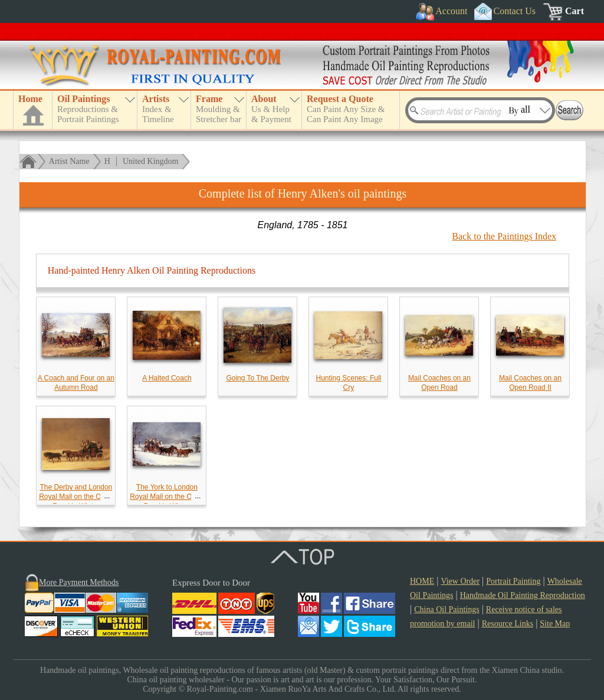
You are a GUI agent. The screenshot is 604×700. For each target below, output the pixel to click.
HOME (422, 581)
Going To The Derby (257, 378)
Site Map (555, 624)
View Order (460, 581)
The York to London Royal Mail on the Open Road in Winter (167, 497)
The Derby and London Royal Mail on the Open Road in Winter (76, 497)
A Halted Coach (167, 378)
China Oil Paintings (447, 609)
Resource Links (508, 624)
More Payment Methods (79, 582)
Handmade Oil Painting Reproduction (523, 595)
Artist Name (69, 161)
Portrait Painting (513, 581)
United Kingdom (151, 161)
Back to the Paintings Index (504, 236)
